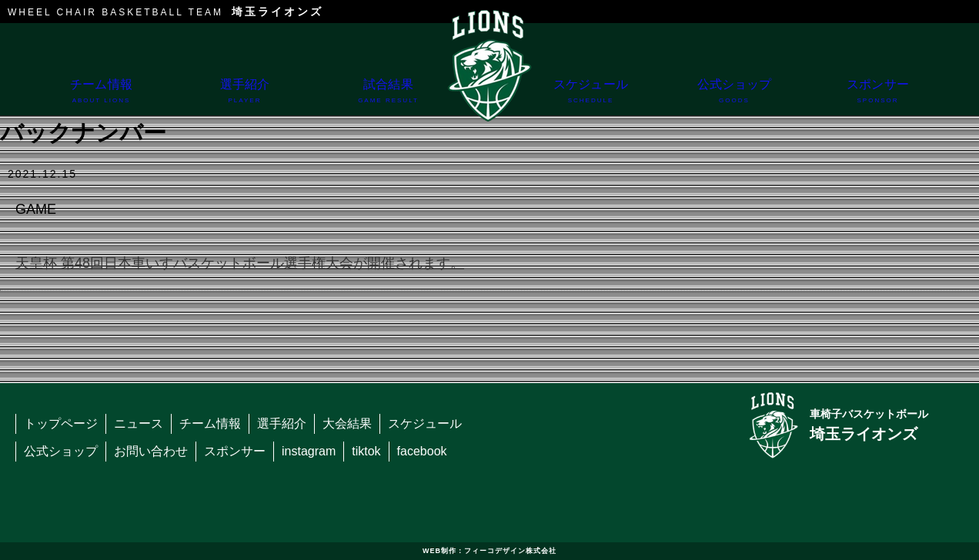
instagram (309, 451)
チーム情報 (101, 97)
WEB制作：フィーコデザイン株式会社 (489, 551)
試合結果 (388, 97)
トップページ (61, 423)
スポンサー (878, 97)
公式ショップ (735, 97)
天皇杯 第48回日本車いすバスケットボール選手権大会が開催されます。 (240, 263)
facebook (422, 451)
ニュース (139, 423)
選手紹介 (245, 97)
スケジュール (591, 97)
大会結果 (347, 423)
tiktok (366, 451)
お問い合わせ (151, 451)
